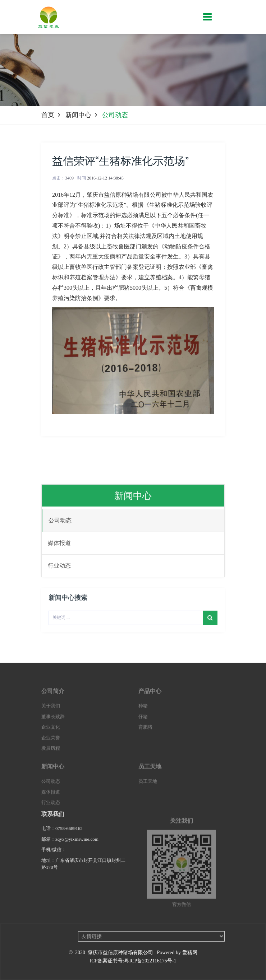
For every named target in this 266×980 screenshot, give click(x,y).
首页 (48, 115)
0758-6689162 (69, 833)
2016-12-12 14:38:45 (105, 178)
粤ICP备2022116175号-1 (150, 961)
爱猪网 (190, 953)
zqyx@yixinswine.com (77, 843)
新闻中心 (78, 115)
